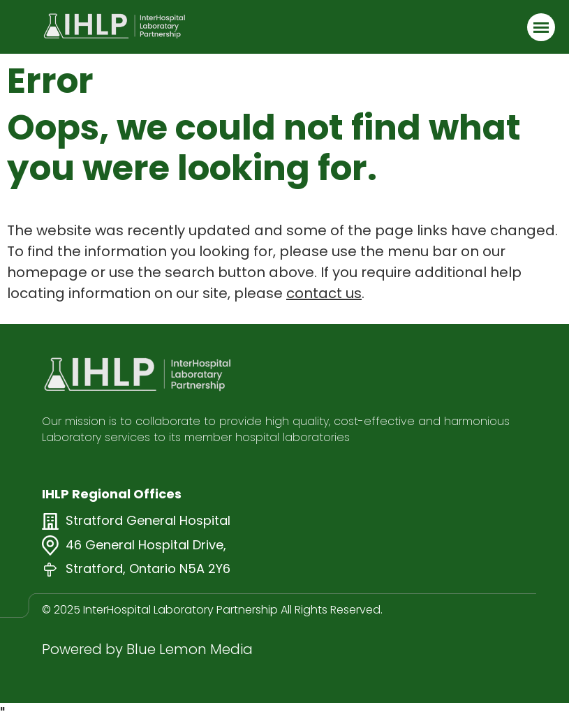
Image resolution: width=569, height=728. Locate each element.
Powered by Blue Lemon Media (147, 649)
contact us (324, 293)
